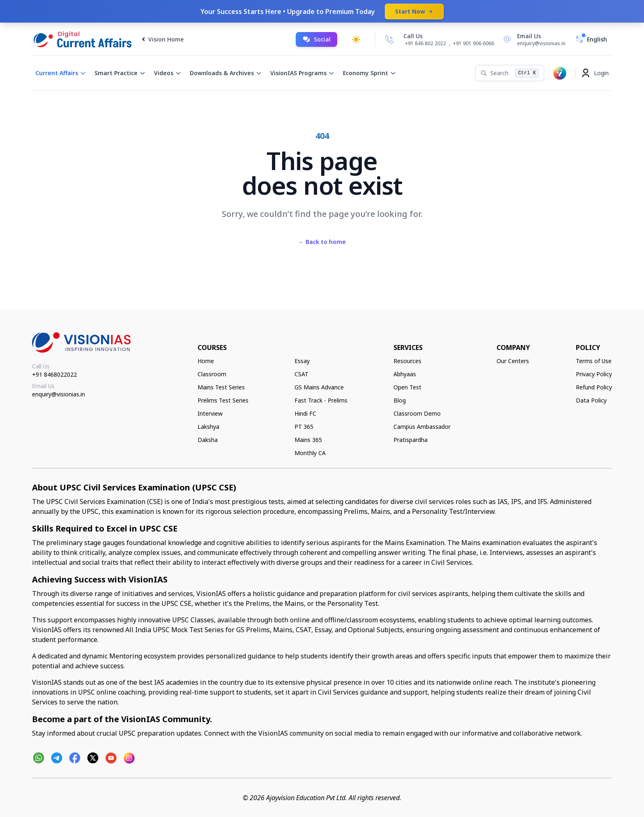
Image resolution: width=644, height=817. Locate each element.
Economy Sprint (370, 73)
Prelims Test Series (223, 400)
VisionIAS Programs (302, 73)
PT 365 (304, 427)
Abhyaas (405, 374)
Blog (400, 400)
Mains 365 (308, 440)
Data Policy (591, 400)
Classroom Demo (417, 413)
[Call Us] (389, 39)
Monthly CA (310, 453)
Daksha (208, 440)
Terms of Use (594, 361)
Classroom (212, 374)
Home (206, 361)
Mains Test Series (221, 387)
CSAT (301, 374)
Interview (210, 413)
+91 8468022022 (54, 374)
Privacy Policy (594, 374)
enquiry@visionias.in (59, 394)
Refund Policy (594, 387)
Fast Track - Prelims (321, 400)
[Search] (509, 73)
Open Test (407, 387)
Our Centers (513, 361)
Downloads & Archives (226, 73)
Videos (168, 73)
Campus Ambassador (422, 427)
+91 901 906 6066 (474, 43)
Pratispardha (411, 440)
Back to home (322, 242)
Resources (407, 361)
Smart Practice (120, 73)
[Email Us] (533, 39)
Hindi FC (305, 413)
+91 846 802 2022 (425, 44)
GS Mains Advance (319, 387)
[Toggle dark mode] (356, 39)
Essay (302, 361)
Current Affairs (61, 73)
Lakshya (208, 427)
